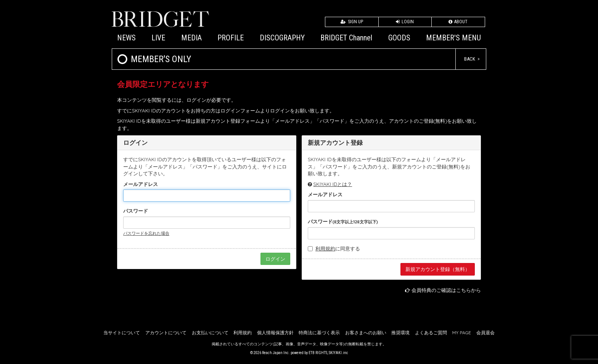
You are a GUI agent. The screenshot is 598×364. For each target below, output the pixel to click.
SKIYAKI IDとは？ (333, 184)
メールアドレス (141, 184)
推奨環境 (400, 333)
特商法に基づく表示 (319, 333)
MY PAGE (462, 333)
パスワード (136, 211)
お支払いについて (210, 333)
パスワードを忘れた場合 (146, 233)
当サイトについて (122, 333)
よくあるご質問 (431, 333)
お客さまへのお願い (366, 333)
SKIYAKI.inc (338, 353)
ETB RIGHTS (318, 353)
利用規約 (325, 249)
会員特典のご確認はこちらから (446, 290)
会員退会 (485, 333)
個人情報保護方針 (275, 333)
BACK (470, 59)
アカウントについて (166, 333)
